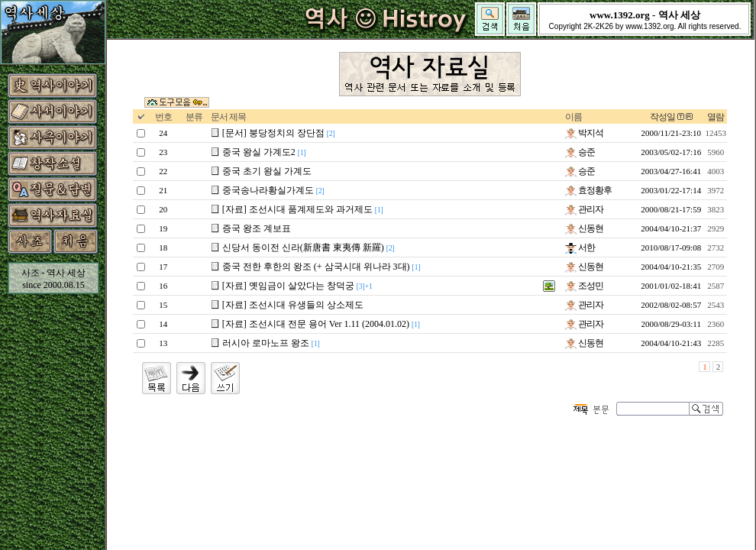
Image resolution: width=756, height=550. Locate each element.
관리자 (584, 209)
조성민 (584, 286)
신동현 (584, 228)
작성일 (662, 117)
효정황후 (588, 190)
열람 (716, 117)
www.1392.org (649, 26)
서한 (580, 247)
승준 (580, 152)
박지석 (584, 133)
